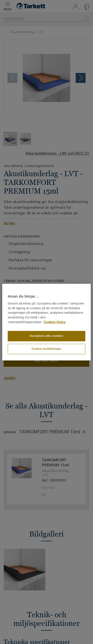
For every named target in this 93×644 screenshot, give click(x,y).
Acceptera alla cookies (46, 336)
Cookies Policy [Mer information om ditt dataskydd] (55, 322)
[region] (46, 322)
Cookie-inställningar (46, 349)
